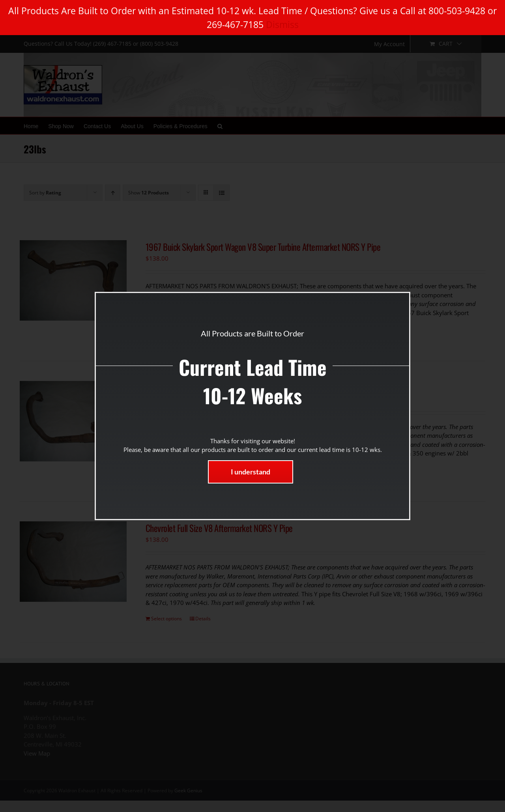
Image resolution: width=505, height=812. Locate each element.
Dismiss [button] (282, 24)
